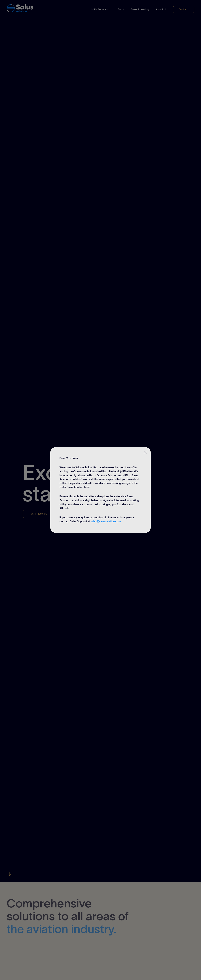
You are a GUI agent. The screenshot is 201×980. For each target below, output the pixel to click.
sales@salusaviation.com (106, 521)
